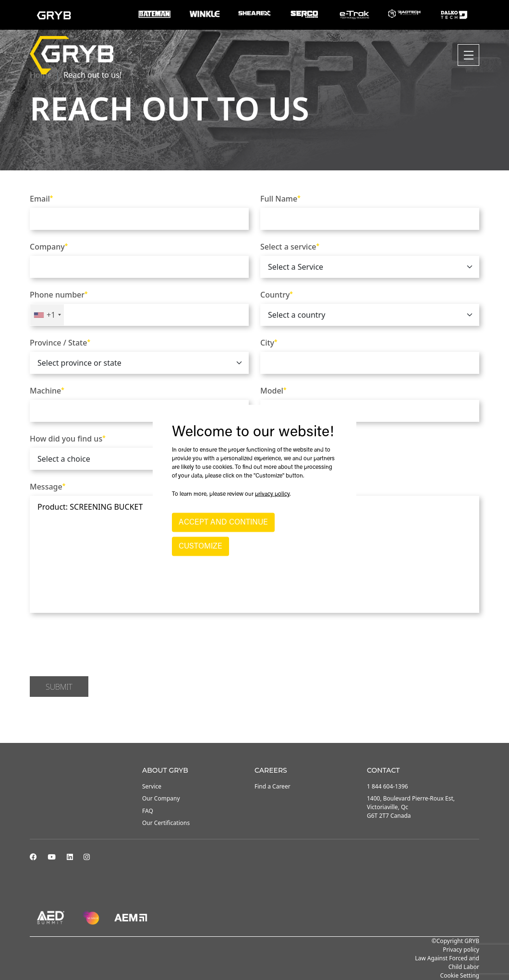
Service (152, 786)
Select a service (290, 247)
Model (273, 391)
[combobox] (47, 315)
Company (49, 247)
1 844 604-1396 (388, 786)
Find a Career (273, 786)
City (269, 343)
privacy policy (272, 494)
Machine (47, 391)
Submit (59, 687)
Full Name (280, 199)
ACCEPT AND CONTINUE (223, 522)
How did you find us (68, 439)
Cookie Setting (460, 975)
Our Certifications (166, 823)
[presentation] (103, 646)
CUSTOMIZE (200, 546)
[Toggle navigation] (468, 55)
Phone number (59, 295)
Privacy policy (461, 950)
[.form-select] (370, 267)
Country (277, 295)
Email (41, 199)
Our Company (161, 798)
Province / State (60, 343)
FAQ (148, 811)
